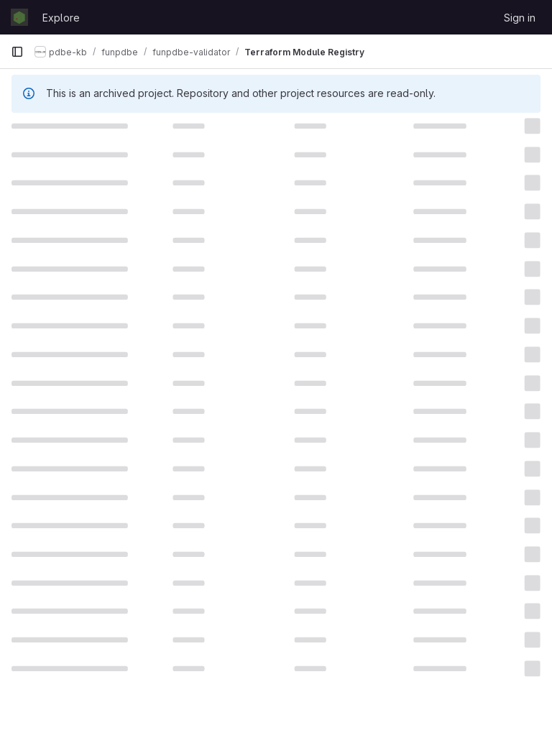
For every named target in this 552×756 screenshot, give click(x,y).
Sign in (520, 18)
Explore (61, 18)
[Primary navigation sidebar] (17, 52)
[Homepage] (19, 17)
